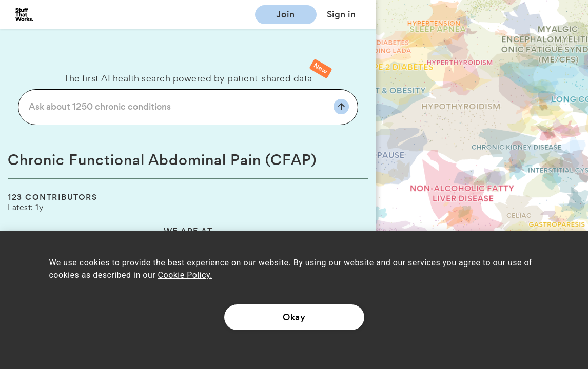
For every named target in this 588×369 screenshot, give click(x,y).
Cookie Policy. (185, 275)
